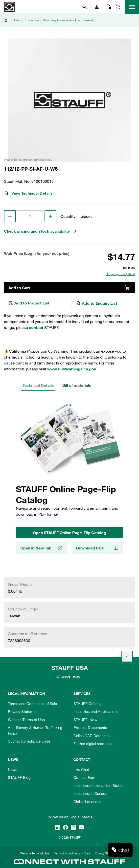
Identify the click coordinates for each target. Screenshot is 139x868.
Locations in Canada (90, 793)
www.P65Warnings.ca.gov (72, 370)
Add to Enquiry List (97, 304)
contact (36, 328)
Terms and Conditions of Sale (32, 704)
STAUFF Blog (19, 777)
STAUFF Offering (88, 704)
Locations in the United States (98, 786)
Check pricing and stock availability (41, 231)
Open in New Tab (42, 550)
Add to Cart (69, 288)
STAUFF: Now (85, 720)
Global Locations (87, 802)
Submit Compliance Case (29, 741)
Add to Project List (29, 304)
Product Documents (90, 727)
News (13, 769)
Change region (69, 676)
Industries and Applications (96, 711)
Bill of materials (73, 386)
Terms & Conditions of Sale (72, 853)
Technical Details (37, 386)
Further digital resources (93, 744)
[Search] (85, 7)
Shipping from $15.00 (120, 274)
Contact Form (85, 777)
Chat (124, 850)
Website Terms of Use (26, 720)
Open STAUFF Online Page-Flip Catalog (69, 534)
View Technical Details (28, 193)
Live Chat (81, 769)
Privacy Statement (23, 711)
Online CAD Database (92, 736)
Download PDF (97, 550)
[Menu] (132, 7)
